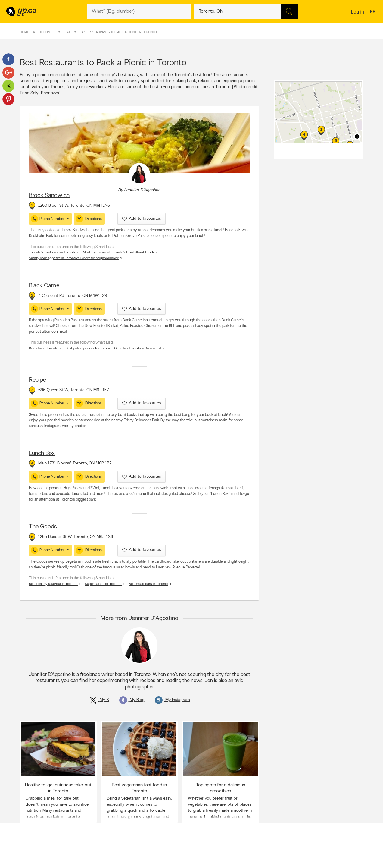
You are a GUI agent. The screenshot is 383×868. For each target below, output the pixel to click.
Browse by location (178, 865)
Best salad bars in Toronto (149, 584)
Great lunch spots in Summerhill (138, 348)
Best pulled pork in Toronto (86, 348)
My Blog (132, 700)
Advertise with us (36, 860)
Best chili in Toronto (44, 348)
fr (374, 12)
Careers (100, 865)
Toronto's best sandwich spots (52, 253)
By (139, 190)
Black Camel (45, 286)
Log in (357, 12)
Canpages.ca (310, 865)
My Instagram (172, 700)
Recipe (37, 380)
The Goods (43, 527)
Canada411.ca (311, 860)
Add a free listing (36, 865)
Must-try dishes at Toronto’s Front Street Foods (119, 253)
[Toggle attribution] (357, 137)
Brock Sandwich (49, 196)
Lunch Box (42, 454)
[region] (319, 112)
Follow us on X (243, 865)
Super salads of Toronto (103, 584)
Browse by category (179, 860)
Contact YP (103, 860)
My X (99, 700)
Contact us (354, 835)
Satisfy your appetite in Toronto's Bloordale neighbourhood (74, 258)
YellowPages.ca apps (248, 860)
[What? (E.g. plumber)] (139, 12)
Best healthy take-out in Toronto (53, 584)
